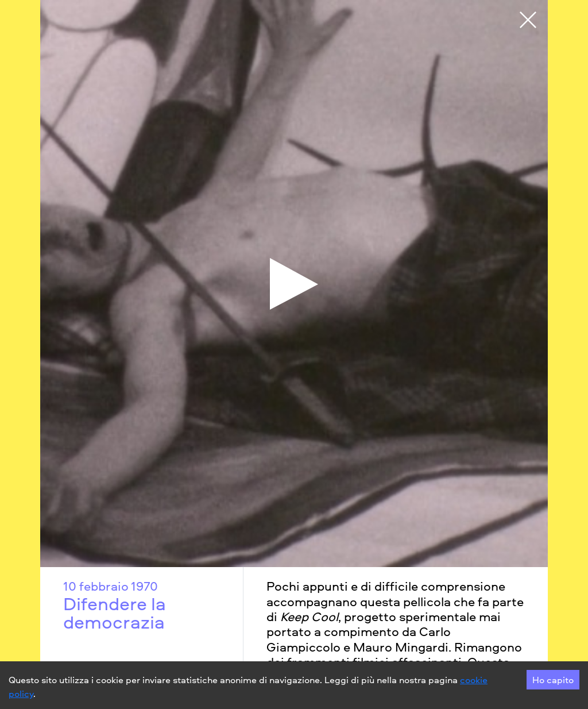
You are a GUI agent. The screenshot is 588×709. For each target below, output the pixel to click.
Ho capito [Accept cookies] (553, 680)
